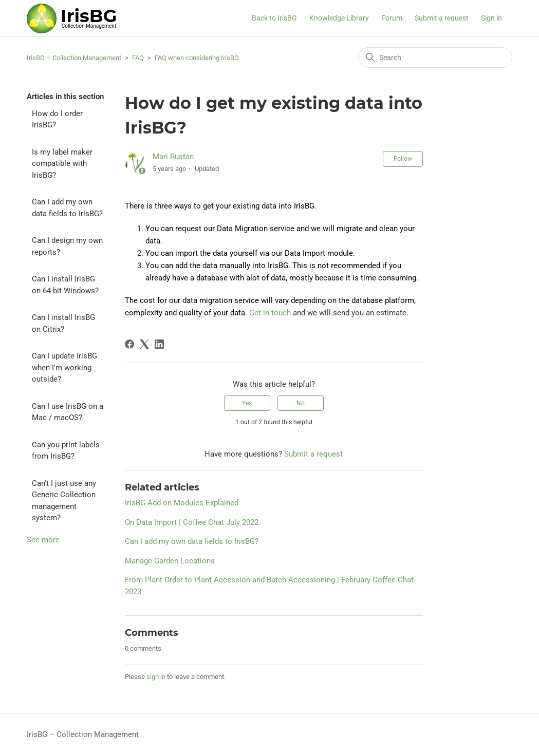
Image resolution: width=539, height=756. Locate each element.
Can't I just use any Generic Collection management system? (64, 501)
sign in (156, 677)
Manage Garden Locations (170, 561)
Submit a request (442, 18)
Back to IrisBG (274, 18)
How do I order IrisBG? (57, 119)
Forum (392, 18)
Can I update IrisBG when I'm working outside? (64, 367)
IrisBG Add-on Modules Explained (182, 503)
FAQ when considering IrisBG (197, 58)
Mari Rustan (173, 157)
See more (43, 540)
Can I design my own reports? (67, 246)
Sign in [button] (491, 18)
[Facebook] (129, 344)
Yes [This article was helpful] (247, 403)
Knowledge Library (339, 18)
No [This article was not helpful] (301, 403)
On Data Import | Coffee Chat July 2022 (192, 522)
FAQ (138, 58)
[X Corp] (144, 344)
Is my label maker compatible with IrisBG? (62, 164)
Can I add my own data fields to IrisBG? (67, 208)
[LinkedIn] (159, 344)
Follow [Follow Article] (403, 159)
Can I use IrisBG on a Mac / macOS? (68, 412)
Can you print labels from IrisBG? (66, 451)
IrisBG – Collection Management (74, 58)
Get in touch (270, 313)
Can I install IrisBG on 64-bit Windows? (65, 285)
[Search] (435, 58)
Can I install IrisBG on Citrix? (63, 323)
